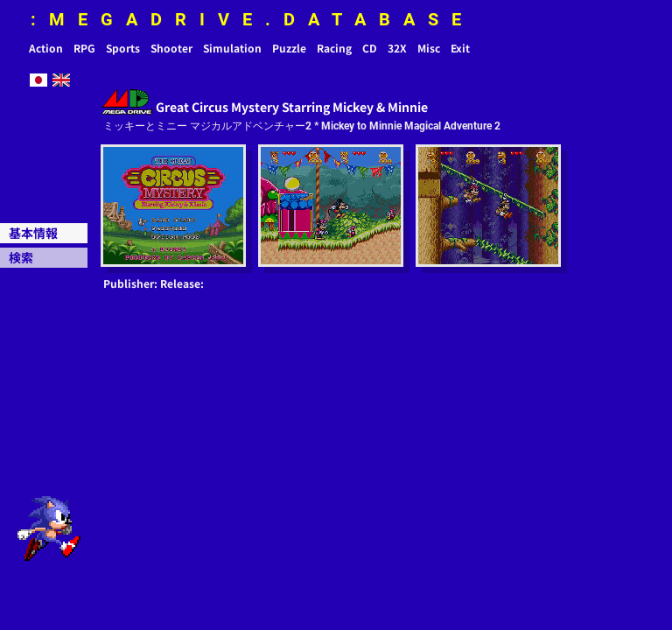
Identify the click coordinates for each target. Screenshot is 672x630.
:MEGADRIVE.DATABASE (252, 19)
